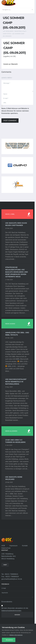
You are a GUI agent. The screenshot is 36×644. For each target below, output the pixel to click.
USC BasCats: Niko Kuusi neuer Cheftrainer (16, 224)
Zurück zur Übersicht (10, 64)
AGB (3, 546)
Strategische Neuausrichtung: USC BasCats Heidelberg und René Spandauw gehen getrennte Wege (17, 272)
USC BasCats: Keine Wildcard (14, 478)
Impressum (13, 546)
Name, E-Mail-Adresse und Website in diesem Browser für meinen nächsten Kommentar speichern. (15, 111)
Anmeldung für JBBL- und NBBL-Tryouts (17, 334)
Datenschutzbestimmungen (11, 611)
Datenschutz (6, 548)
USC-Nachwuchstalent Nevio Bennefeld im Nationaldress (16, 382)
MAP (5, 565)
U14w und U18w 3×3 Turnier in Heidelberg (15, 441)
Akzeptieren (9, 640)
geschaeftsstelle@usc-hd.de (12, 579)
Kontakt (25, 546)
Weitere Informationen (16, 635)
